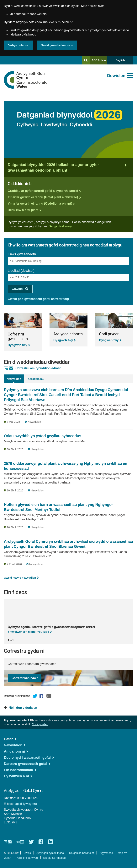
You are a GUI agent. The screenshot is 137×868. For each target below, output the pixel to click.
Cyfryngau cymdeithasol (50, 853)
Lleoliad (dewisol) (21, 271)
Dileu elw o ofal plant (23, 210)
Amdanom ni (14, 751)
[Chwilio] (86, 60)
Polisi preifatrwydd (27, 858)
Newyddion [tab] (14, 379)
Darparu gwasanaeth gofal (26, 764)
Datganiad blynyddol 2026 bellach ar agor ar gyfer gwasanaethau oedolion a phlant (53, 167)
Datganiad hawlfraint (82, 853)
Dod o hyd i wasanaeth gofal (27, 758)
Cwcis (27, 853)
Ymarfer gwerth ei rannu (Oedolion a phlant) (40, 204)
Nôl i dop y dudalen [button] (23, 708)
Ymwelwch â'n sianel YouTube (28, 632)
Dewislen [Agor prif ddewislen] (116, 76)
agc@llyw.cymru (26, 804)
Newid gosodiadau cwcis (57, 45)
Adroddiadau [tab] (36, 379)
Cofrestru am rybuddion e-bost (38, 368)
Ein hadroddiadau (18, 770)
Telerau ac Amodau (54, 858)
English (120, 60)
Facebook (42, 697)
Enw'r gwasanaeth (22, 254)
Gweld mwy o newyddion (20, 578)
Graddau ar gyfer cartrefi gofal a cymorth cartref (43, 191)
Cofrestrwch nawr (25, 678)
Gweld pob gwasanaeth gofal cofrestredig (38, 299)
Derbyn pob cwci (18, 45)
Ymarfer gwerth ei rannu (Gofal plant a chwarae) (43, 197)
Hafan (9, 739)
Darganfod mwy (60, 226)
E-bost (49, 697)
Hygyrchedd (106, 853)
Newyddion (13, 745)
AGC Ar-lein (100, 61)
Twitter (35, 697)
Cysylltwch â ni (16, 776)
